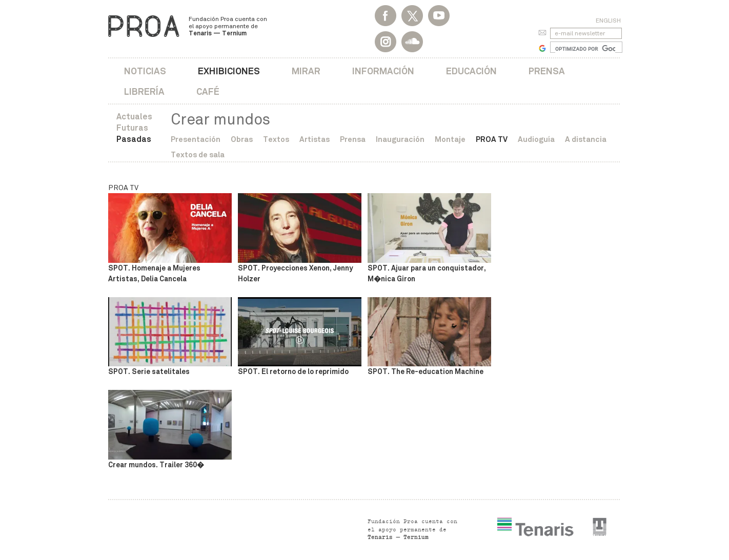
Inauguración (400, 139)
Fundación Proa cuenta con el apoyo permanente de (228, 26)
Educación (471, 71)
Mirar (306, 71)
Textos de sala (198, 154)
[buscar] (585, 49)
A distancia (586, 139)
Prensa (547, 71)
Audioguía (536, 139)
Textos (276, 139)
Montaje (450, 139)
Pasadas (134, 139)
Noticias (145, 71)
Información (383, 71)
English (608, 20)
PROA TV (492, 139)
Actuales (134, 117)
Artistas (315, 139)
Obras (242, 139)
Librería (144, 91)
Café (208, 91)
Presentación (196, 139)
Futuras (132, 128)
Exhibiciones (229, 71)
